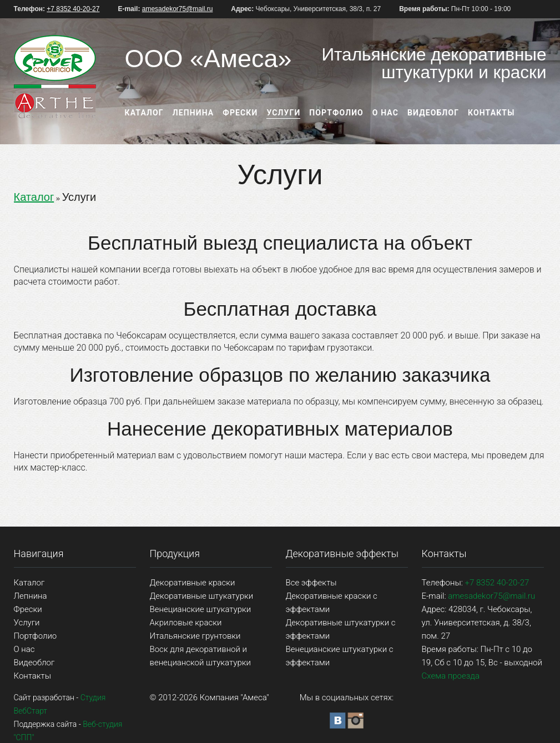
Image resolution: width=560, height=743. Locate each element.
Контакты (491, 113)
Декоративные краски (193, 583)
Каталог (144, 113)
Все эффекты (311, 583)
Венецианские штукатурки (201, 609)
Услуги (283, 113)
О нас (385, 113)
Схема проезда (451, 676)
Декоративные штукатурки (202, 596)
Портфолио (336, 113)
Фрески (240, 113)
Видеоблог (433, 113)
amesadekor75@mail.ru (178, 9)
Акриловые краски (186, 623)
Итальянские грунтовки (195, 636)
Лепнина (193, 113)
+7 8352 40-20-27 (73, 9)
